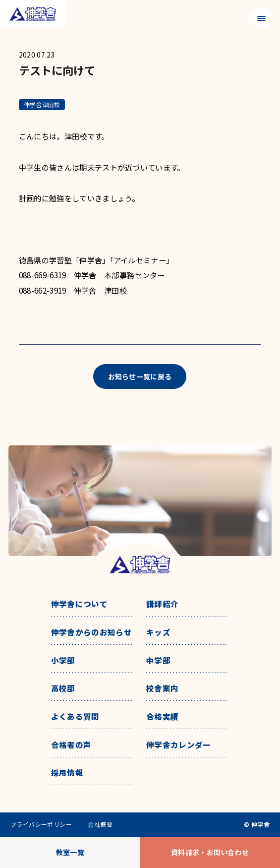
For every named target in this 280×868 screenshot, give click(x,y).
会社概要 (100, 824)
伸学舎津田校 (42, 104)
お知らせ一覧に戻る (140, 376)
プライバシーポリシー (41, 824)
